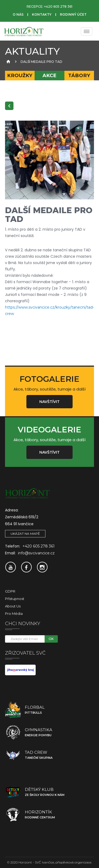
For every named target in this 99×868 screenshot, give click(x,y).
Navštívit (49, 402)
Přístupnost (15, 599)
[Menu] (87, 31)
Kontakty (42, 14)
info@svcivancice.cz (36, 553)
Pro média (14, 613)
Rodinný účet (73, 14)
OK (51, 639)
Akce (49, 75)
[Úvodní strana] (8, 62)
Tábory (79, 75)
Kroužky (20, 75)
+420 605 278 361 (58, 6)
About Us (13, 606)
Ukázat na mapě (25, 534)
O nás (18, 14)
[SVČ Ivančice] (24, 31)
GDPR (10, 591)
